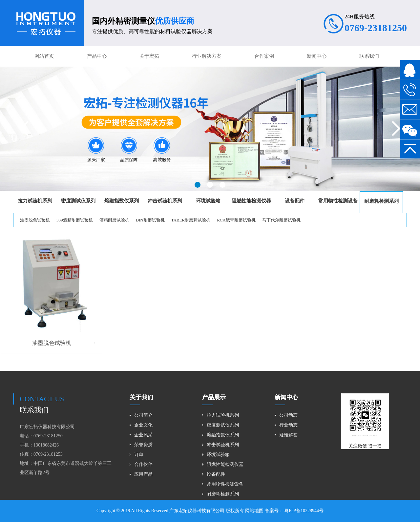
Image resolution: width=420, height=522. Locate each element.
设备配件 (216, 474)
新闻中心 (317, 56)
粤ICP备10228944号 (303, 511)
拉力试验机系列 (223, 415)
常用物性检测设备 (225, 484)
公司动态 (288, 415)
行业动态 (288, 425)
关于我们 (141, 397)
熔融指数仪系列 (223, 435)
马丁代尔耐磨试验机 (281, 220)
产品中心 (97, 56)
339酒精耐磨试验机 (75, 220)
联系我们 (369, 56)
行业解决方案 (207, 56)
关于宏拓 (149, 56)
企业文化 (143, 425)
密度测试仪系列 (223, 425)
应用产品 (143, 474)
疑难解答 (288, 435)
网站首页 (44, 56)
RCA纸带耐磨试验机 (236, 220)
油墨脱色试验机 (35, 220)
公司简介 (143, 415)
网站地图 (254, 511)
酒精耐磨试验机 (114, 220)
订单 (139, 455)
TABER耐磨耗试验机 (191, 220)
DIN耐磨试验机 (150, 220)
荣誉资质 (143, 445)
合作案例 (264, 56)
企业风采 (143, 435)
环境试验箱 (218, 455)
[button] (198, 185)
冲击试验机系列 (223, 445)
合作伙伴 (143, 464)
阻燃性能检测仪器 (225, 464)
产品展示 (214, 397)
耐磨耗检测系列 (223, 494)
